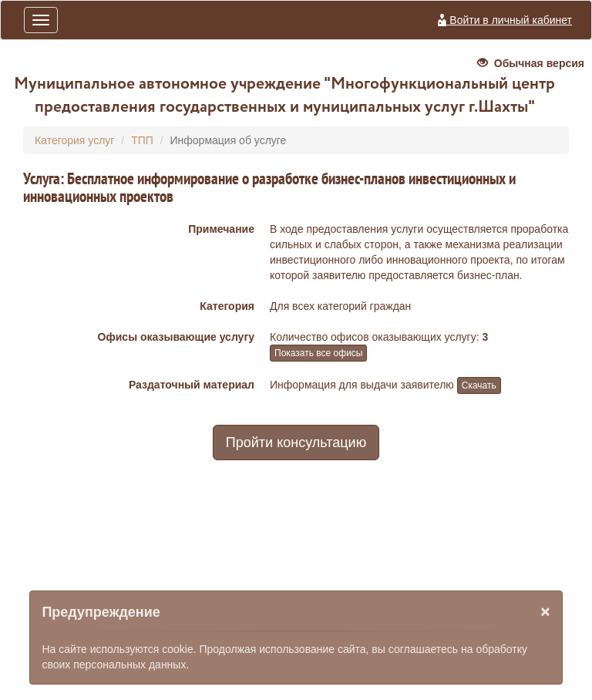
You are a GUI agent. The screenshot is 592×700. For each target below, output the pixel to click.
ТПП (142, 140)
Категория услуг (74, 140)
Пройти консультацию (296, 443)
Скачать (479, 385)
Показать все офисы (318, 353)
